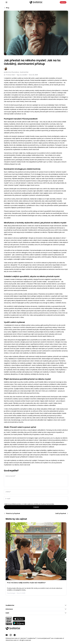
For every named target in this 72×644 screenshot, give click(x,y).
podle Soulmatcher (16, 72)
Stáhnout (63, 2)
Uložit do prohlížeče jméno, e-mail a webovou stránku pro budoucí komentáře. (29, 504)
